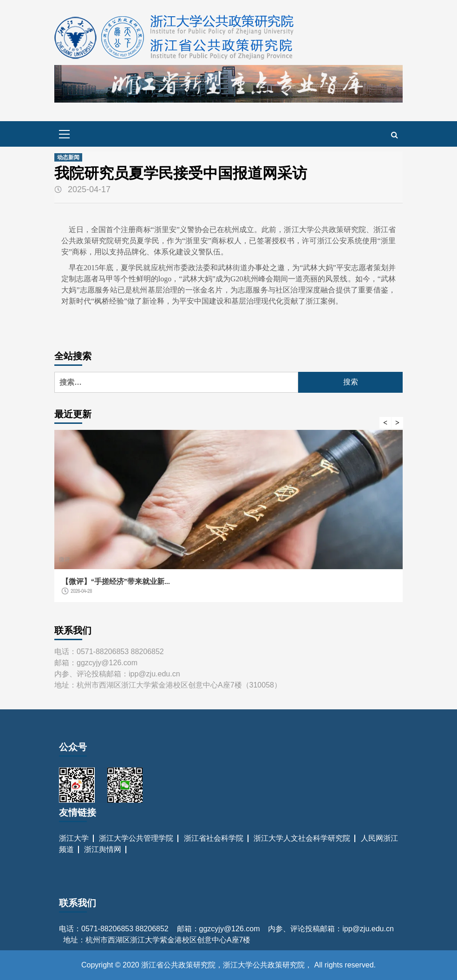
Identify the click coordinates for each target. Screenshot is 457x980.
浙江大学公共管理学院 (136, 838)
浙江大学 (74, 838)
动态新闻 (68, 157)
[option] (228, 521)
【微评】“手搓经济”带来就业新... (116, 581)
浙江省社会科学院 (214, 838)
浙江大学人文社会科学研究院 (302, 838)
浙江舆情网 (103, 849)
